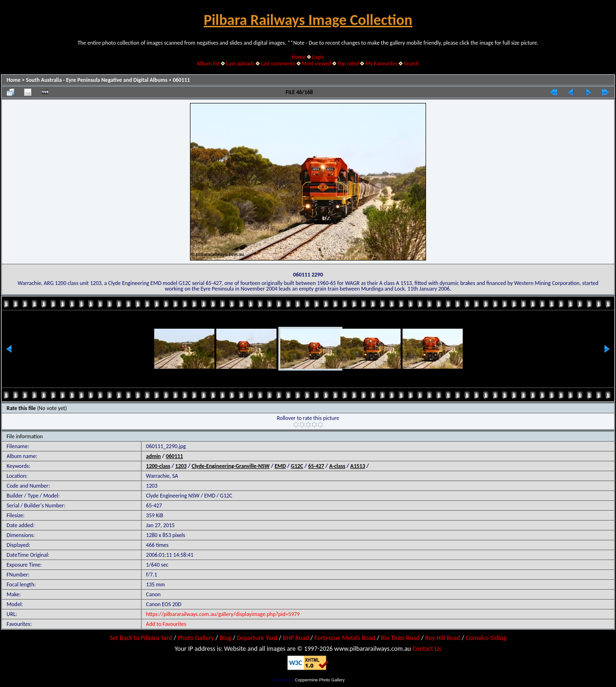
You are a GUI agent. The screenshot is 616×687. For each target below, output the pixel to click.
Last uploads (241, 63)
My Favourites (382, 63)
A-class (337, 466)
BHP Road (296, 638)
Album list (208, 63)
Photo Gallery (196, 638)
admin (154, 456)
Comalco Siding (486, 638)
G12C (297, 466)
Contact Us (427, 649)
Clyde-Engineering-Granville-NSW (231, 466)
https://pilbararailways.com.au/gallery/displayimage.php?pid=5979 (223, 614)
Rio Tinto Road (400, 638)
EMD (280, 466)
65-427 (316, 466)
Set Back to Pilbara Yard (141, 638)
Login (318, 57)
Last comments (278, 63)
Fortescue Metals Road (345, 638)
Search (412, 63)
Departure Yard (257, 638)
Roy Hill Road (442, 638)
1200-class (158, 466)
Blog (225, 638)
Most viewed (316, 63)
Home (299, 57)
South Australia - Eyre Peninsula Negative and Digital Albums (97, 80)
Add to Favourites (166, 624)
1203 (181, 466)
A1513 (358, 466)
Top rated (348, 63)
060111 (181, 80)
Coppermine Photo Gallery (320, 680)
